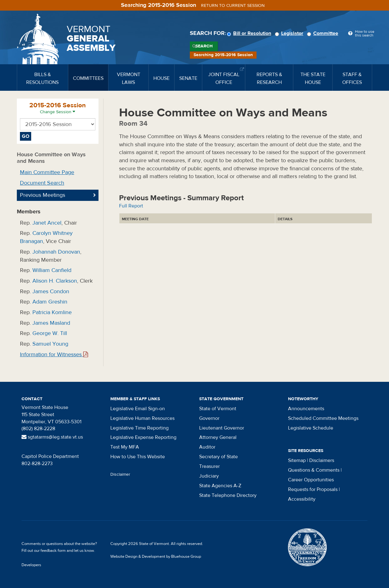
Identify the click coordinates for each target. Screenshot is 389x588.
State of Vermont (218, 409)
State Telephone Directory (228, 495)
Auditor (207, 447)
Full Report (131, 206)
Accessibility (302, 499)
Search (204, 46)
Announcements (306, 409)
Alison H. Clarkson (55, 281)
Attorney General (218, 437)
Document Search (42, 183)
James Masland (51, 323)
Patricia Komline (52, 312)
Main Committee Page (47, 172)
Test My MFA (125, 447)
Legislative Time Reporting (139, 428)
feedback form (53, 551)
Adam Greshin (50, 302)
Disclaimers (322, 460)
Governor (209, 418)
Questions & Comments (314, 470)
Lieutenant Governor (222, 428)
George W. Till (50, 333)
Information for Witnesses (54, 355)
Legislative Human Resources (142, 418)
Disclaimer (120, 474)
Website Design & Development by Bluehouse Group (156, 556)
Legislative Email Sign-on (138, 409)
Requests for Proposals (313, 489)
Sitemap (297, 460)
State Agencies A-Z (220, 486)
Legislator (290, 33)
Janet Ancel (47, 223)
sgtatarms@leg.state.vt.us (52, 437)
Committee (324, 33)
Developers (31, 565)
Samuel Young (50, 344)
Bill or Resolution (250, 33)
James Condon (51, 292)
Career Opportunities (311, 480)
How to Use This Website (138, 457)
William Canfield (52, 270)
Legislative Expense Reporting (143, 437)
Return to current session (233, 6)
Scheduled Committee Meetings (323, 418)
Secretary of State (219, 457)
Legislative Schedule (311, 428)
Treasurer (209, 466)
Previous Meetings (43, 195)
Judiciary (209, 476)
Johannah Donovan (56, 252)
